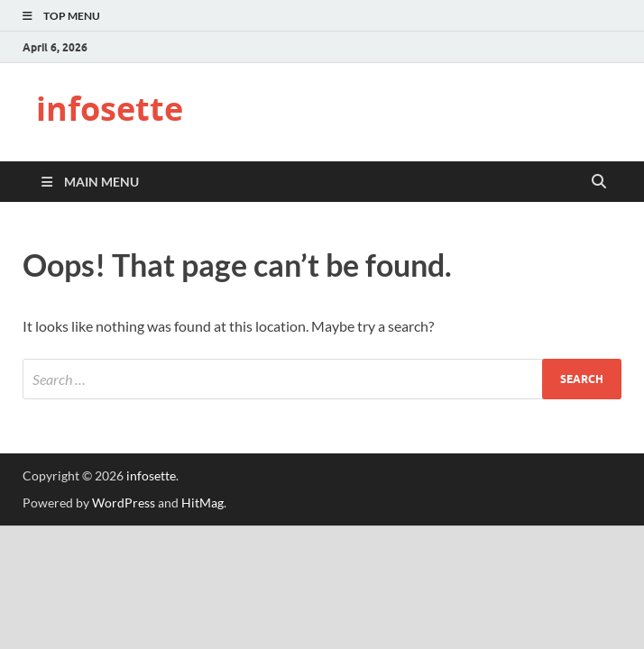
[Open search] (599, 182)
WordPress (124, 503)
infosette (110, 109)
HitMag (202, 503)
